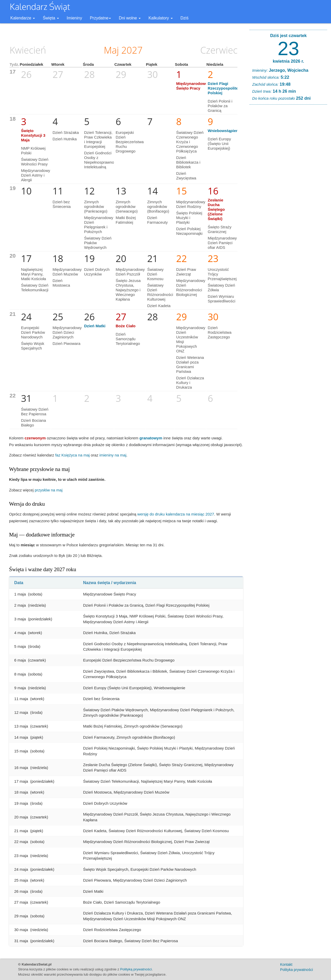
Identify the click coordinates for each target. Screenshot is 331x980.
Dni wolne (130, 18)
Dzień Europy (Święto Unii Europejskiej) (219, 144)
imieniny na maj (113, 455)
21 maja (21, 831)
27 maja (21, 902)
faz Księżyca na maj (72, 455)
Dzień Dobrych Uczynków (97, 272)
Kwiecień (28, 50)
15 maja (21, 751)
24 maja (21, 869)
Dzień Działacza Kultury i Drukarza (190, 383)
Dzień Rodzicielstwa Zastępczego (220, 332)
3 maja (20, 619)
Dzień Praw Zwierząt (186, 272)
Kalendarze (23, 18)
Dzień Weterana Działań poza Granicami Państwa (190, 364)
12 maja (21, 712)
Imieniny (74, 18)
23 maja (21, 856)
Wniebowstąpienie (225, 131)
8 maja (20, 674)
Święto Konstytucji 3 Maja (33, 135)
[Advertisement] (288, 187)
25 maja (21, 880)
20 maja (21, 817)
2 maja (20, 605)
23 (288, 48)
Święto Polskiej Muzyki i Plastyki (189, 218)
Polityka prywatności (296, 970)
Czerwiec (219, 50)
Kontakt (286, 964)
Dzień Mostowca (61, 283)
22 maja (21, 842)
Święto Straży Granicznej (220, 229)
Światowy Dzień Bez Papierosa (35, 412)
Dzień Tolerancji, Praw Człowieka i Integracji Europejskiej (98, 139)
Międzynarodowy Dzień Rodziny (191, 204)
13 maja (21, 726)
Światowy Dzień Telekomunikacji (35, 288)
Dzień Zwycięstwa (186, 176)
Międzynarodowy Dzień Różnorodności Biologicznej (191, 288)
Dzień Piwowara (66, 343)
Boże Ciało (126, 326)
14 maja (21, 737)
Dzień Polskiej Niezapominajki (189, 231)
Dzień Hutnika (65, 139)
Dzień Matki (95, 326)
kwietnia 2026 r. (288, 61)
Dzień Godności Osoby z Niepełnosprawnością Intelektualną (103, 160)
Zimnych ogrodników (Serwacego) (127, 206)
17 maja (21, 781)
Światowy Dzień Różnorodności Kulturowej (160, 292)
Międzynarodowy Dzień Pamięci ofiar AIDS (222, 243)
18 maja (21, 792)
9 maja (20, 688)
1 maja (20, 594)
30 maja (21, 930)
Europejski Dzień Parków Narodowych (33, 332)
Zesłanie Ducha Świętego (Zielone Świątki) (216, 209)
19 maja (21, 803)
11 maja (21, 699)
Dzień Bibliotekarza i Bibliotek (188, 162)
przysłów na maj (49, 490)
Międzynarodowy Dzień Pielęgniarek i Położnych (99, 225)
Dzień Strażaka (66, 132)
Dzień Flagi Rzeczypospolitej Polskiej (223, 88)
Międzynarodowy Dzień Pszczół (130, 272)
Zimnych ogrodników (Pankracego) (96, 206)
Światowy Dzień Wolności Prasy (35, 162)
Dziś (185, 18)
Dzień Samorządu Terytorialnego (128, 339)
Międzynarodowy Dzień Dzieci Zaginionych (67, 332)
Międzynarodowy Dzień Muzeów (67, 272)
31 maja (21, 941)
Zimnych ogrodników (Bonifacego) (158, 206)
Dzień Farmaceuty (157, 220)
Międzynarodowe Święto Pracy (192, 86)
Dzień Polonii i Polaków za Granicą (220, 106)
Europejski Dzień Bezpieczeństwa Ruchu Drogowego (130, 142)
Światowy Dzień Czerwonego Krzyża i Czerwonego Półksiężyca (190, 142)
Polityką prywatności (136, 969)
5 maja (20, 646)
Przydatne (100, 18)
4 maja (20, 633)
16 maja (21, 768)
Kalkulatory (161, 18)
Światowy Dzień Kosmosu (155, 274)
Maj (111, 50)
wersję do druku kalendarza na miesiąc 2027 (176, 514)
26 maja (21, 891)
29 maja (21, 916)
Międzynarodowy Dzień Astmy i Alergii (36, 175)
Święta (51, 18)
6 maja (20, 660)
